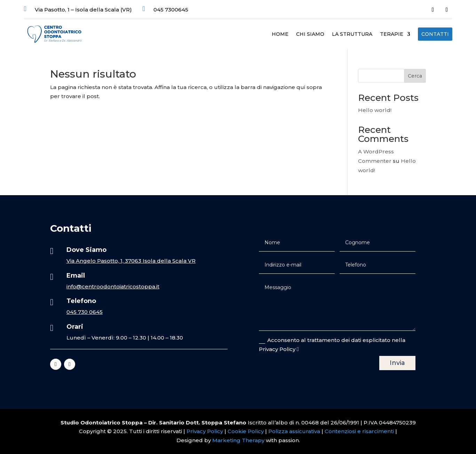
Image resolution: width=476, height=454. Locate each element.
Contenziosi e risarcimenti (359, 431)
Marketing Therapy (238, 440)
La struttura (352, 34)
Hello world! (375, 110)
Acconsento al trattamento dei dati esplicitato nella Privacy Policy (332, 345)
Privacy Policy (205, 431)
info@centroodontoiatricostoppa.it (113, 286)
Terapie (392, 34)
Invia (397, 363)
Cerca (415, 76)
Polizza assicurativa (294, 431)
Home (280, 34)
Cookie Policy (246, 431)
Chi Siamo (310, 34)
